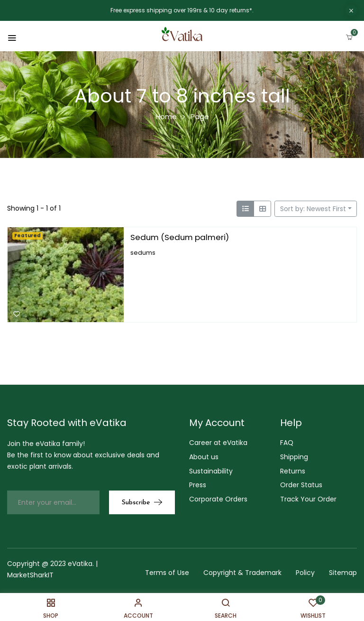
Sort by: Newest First (313, 209)
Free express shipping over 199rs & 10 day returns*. (182, 10)
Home (166, 116)
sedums (143, 252)
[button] (349, 36)
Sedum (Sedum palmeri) (180, 237)
